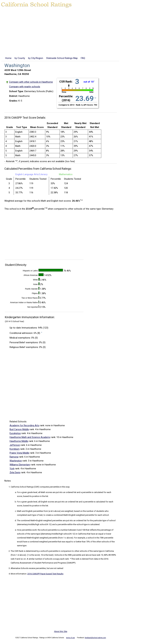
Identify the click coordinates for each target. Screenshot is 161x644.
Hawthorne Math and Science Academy (30, 437)
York (12, 469)
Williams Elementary (20, 465)
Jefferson (15, 445)
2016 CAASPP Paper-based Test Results (45, 574)
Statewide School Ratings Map (62, 58)
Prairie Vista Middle (19, 453)
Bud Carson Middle (19, 429)
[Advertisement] (80, 33)
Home (8, 58)
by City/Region (36, 58)
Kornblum (15, 449)
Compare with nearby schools (25, 87)
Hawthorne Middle (19, 441)
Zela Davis (15, 472)
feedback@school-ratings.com (95, 638)
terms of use (71, 638)
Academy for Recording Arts (24, 425)
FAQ (83, 58)
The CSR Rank (17, 551)
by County (20, 58)
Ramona (14, 457)
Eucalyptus (15, 433)
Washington (16, 461)
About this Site (61, 631)
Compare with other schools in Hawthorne (31, 82)
